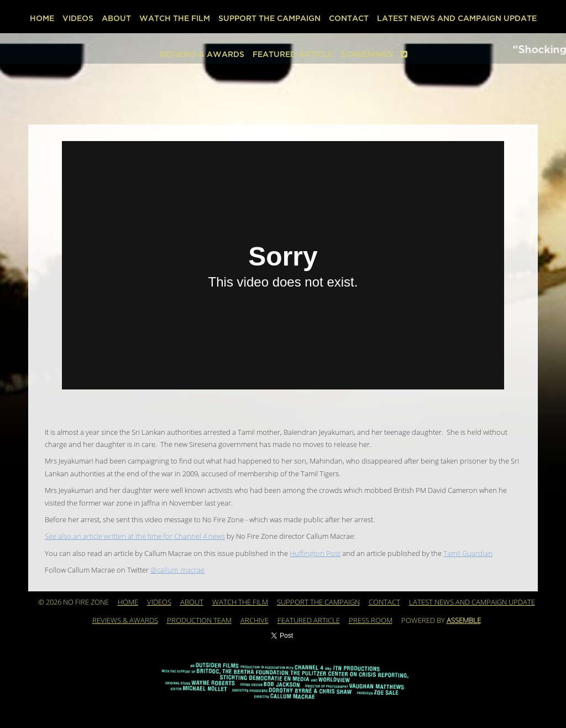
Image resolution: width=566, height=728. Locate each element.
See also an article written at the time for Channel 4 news (135, 537)
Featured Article (293, 54)
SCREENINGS (367, 54)
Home (42, 19)
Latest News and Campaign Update (457, 19)
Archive (255, 621)
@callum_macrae (177, 570)
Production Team (199, 621)
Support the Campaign (269, 19)
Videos (78, 19)
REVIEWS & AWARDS (202, 54)
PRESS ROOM (371, 621)
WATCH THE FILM (175, 19)
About (116, 19)
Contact (349, 19)
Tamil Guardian (468, 554)
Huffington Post (315, 554)
